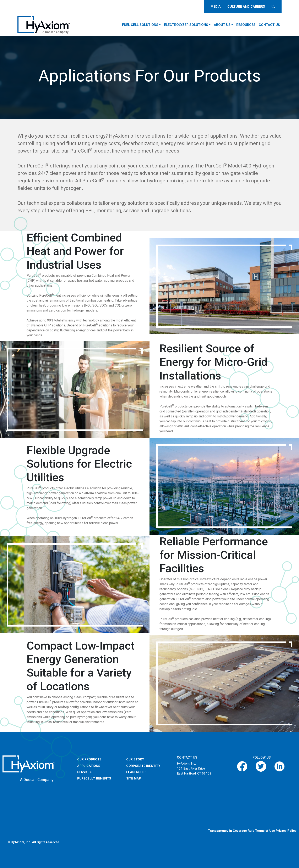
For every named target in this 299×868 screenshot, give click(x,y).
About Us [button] (222, 25)
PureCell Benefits (94, 778)
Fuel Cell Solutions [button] (140, 25)
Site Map (134, 778)
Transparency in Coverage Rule (231, 831)
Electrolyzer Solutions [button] (186, 25)
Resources (246, 25)
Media (216, 7)
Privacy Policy (286, 831)
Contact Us (269, 25)
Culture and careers (246, 7)
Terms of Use (265, 831)
